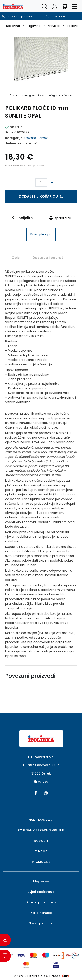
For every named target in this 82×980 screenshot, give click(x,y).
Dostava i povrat (48, 258)
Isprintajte (60, 218)
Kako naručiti (41, 913)
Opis (16, 258)
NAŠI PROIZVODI (41, 820)
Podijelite (22, 218)
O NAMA (41, 851)
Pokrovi (72, 26)
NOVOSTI (41, 841)
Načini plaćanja (41, 923)
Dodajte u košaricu (41, 196)
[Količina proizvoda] (41, 183)
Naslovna (13, 26)
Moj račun (41, 881)
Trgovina (34, 26)
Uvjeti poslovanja (41, 892)
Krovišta (54, 26)
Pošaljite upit (41, 234)
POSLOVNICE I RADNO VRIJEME (41, 830)
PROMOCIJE (41, 862)
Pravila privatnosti (41, 902)
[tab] (16, 258)
